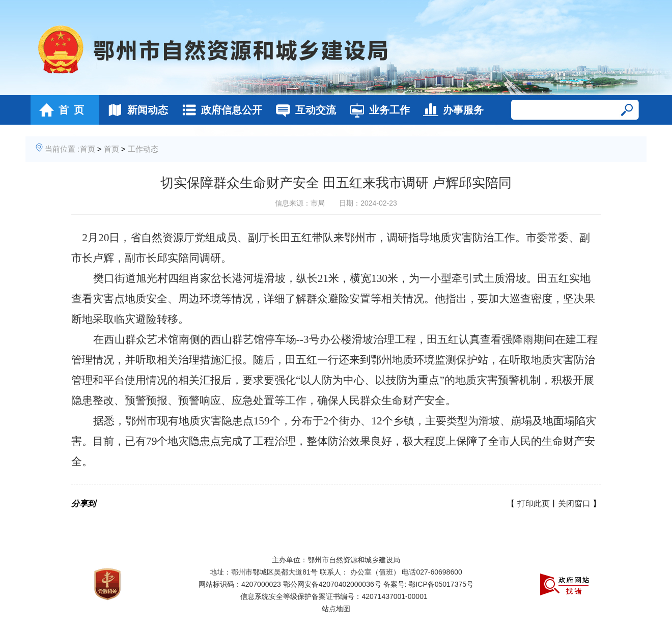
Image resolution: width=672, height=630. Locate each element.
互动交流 (303, 110)
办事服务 (451, 110)
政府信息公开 (219, 110)
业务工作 (377, 110)
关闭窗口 (574, 504)
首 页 (59, 110)
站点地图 (336, 609)
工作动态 (143, 149)
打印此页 (534, 504)
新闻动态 (135, 110)
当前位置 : (62, 149)
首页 (88, 149)
